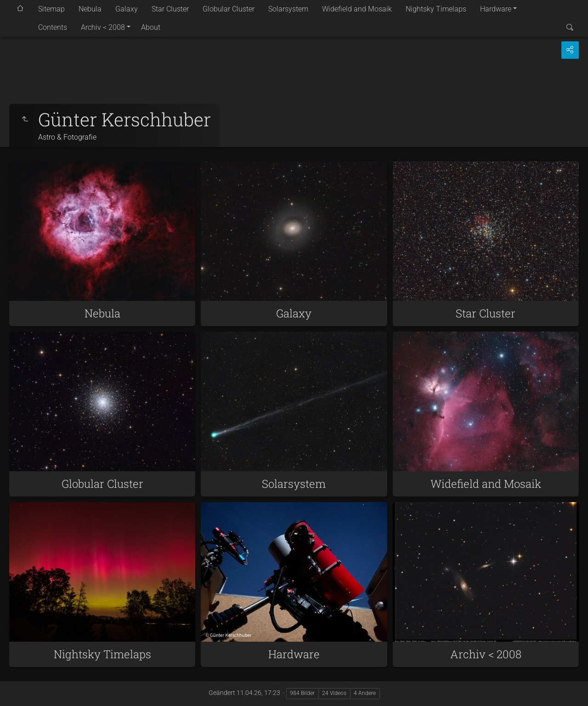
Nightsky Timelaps (436, 9)
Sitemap (51, 9)
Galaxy (127, 9)
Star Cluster (170, 9)
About (151, 27)
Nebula (90, 9)
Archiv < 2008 (103, 27)
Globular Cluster (229, 9)
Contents (53, 27)
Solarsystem (288, 9)
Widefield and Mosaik (357, 9)
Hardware (496, 9)
